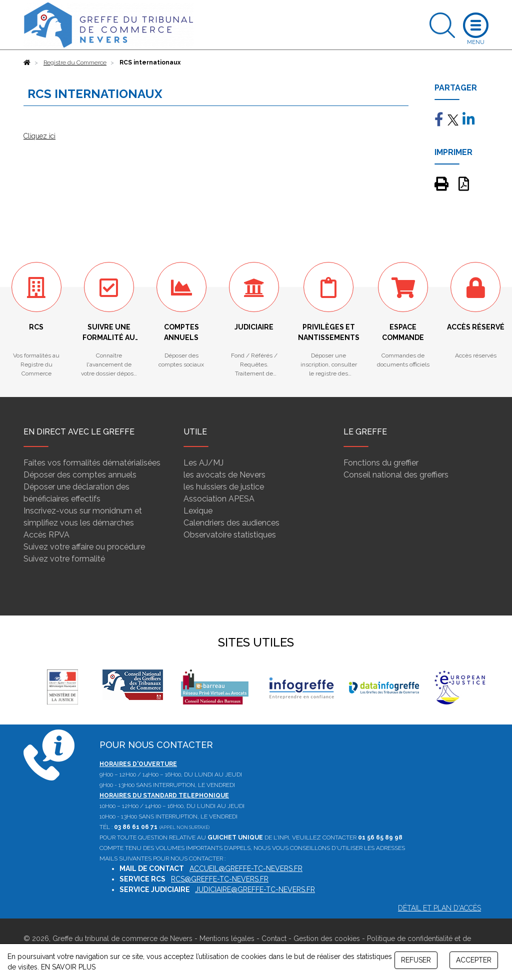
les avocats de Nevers (224, 475)
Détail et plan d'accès (439, 908)
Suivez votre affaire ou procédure (84, 547)
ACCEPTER (474, 960)
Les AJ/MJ (203, 463)
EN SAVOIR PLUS (68, 967)
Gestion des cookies (327, 938)
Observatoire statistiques (230, 535)
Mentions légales (227, 938)
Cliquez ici (39, 136)
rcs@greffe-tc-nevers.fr (220, 879)
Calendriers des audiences (231, 523)
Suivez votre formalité (64, 559)
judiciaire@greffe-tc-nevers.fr (255, 889)
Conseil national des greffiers (396, 475)
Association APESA (219, 499)
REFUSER (416, 960)
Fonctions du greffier (381, 463)
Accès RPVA (46, 535)
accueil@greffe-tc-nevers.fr (246, 868)
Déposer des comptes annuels (80, 475)
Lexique (198, 511)
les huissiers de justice (224, 487)
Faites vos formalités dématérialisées (92, 463)
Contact (274, 938)
